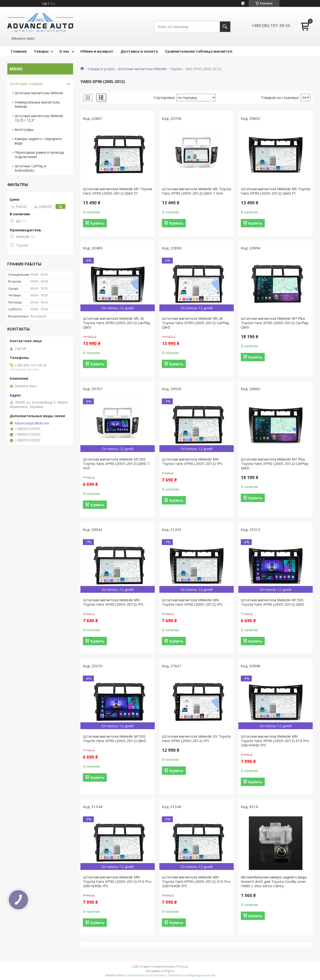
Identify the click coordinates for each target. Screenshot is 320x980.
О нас (64, 51)
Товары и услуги (101, 69)
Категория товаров (26, 84)
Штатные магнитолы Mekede (142, 69)
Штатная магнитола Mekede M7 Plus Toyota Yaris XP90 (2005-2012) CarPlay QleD (275, 323)
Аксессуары (24, 129)
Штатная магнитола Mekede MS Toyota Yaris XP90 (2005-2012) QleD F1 (117, 191)
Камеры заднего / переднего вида (38, 141)
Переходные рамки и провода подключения (39, 155)
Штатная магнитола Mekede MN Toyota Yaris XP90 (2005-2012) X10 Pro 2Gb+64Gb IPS (275, 741)
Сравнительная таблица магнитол (199, 51)
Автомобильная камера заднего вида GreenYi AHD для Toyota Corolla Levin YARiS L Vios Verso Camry (274, 881)
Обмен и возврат (97, 51)
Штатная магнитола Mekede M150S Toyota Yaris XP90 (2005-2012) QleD (272, 602)
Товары (41, 51)
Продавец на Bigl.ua (160, 971)
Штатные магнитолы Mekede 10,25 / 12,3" (39, 118)
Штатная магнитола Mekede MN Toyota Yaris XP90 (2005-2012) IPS (192, 461)
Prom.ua (182, 966)
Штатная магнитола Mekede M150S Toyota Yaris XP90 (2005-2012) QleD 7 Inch (116, 463)
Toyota (176, 69)
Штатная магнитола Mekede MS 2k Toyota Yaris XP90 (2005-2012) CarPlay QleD (117, 323)
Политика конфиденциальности (192, 975)
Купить (97, 223)
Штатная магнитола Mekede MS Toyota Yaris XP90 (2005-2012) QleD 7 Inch (196, 191)
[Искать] (225, 27)
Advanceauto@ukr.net (32, 423)
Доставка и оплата (139, 51)
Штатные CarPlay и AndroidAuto (30, 168)
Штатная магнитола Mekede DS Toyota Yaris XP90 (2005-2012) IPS (196, 738)
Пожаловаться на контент (146, 975)
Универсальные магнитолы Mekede (37, 104)
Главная (19, 51)
